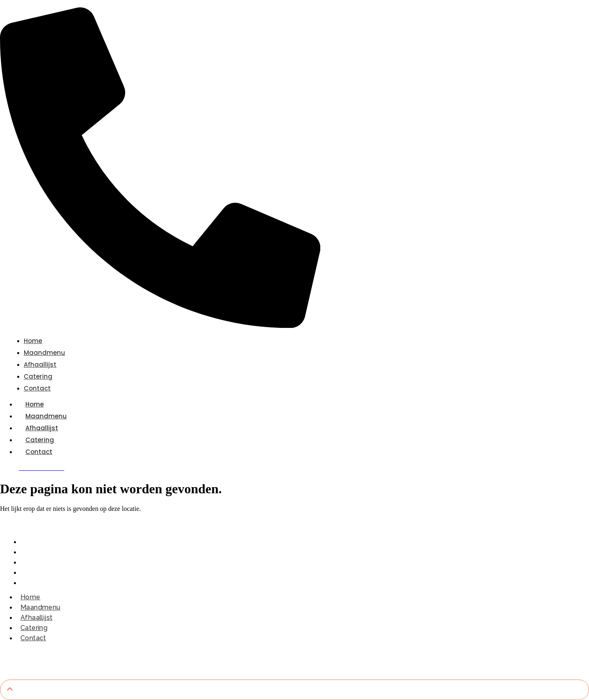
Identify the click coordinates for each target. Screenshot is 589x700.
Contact (39, 452)
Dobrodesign (371, 658)
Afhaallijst (42, 428)
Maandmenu (46, 416)
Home (35, 404)
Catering (40, 440)
